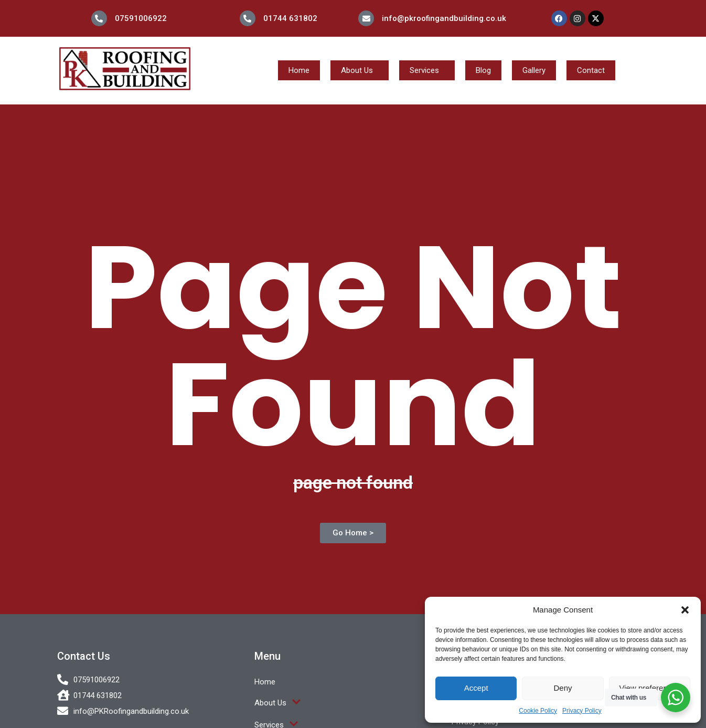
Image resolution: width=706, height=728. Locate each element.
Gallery (534, 70)
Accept (476, 688)
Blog (483, 70)
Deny (563, 688)
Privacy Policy (582, 711)
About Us (357, 70)
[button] (685, 610)
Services (424, 70)
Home (299, 70)
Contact (591, 70)
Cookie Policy (538, 711)
